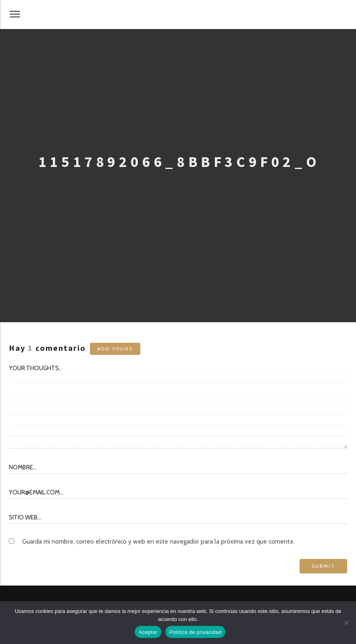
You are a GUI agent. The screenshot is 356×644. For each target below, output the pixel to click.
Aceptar (148, 632)
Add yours (115, 349)
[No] (346, 623)
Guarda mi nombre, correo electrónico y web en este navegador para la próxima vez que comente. (158, 541)
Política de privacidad (195, 632)
